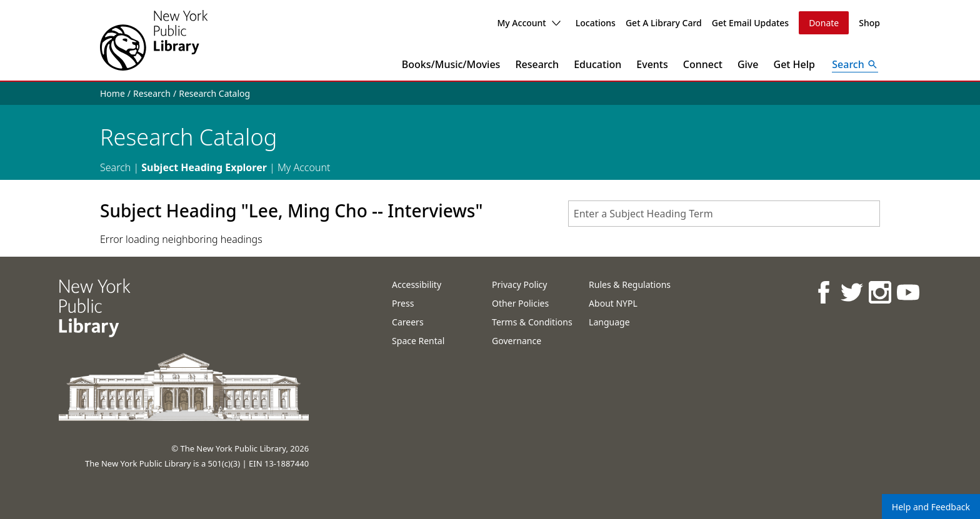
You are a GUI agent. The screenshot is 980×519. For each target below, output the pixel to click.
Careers (407, 322)
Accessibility (417, 284)
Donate (824, 23)
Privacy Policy (519, 284)
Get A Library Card (664, 23)
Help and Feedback (931, 507)
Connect (703, 64)
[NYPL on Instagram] (879, 292)
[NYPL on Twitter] (851, 292)
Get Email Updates (750, 23)
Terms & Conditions (532, 322)
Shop (869, 23)
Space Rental (418, 341)
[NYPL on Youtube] (907, 292)
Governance (517, 341)
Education (597, 64)
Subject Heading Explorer (204, 167)
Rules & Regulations (630, 284)
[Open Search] (855, 64)
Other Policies (520, 303)
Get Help (795, 64)
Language (609, 322)
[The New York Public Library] (154, 40)
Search (115, 167)
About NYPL (613, 303)
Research (537, 64)
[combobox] (724, 214)
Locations (596, 23)
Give (748, 64)
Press (403, 303)
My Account (528, 23)
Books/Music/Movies (451, 64)
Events (652, 64)
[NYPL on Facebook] (823, 292)
